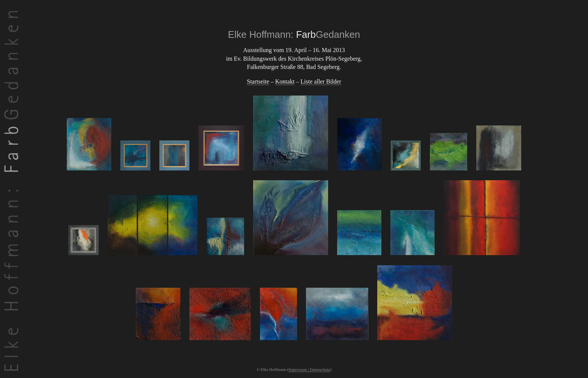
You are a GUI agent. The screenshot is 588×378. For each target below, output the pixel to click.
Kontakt (285, 81)
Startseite (258, 81)
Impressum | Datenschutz (309, 369)
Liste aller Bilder (321, 81)
